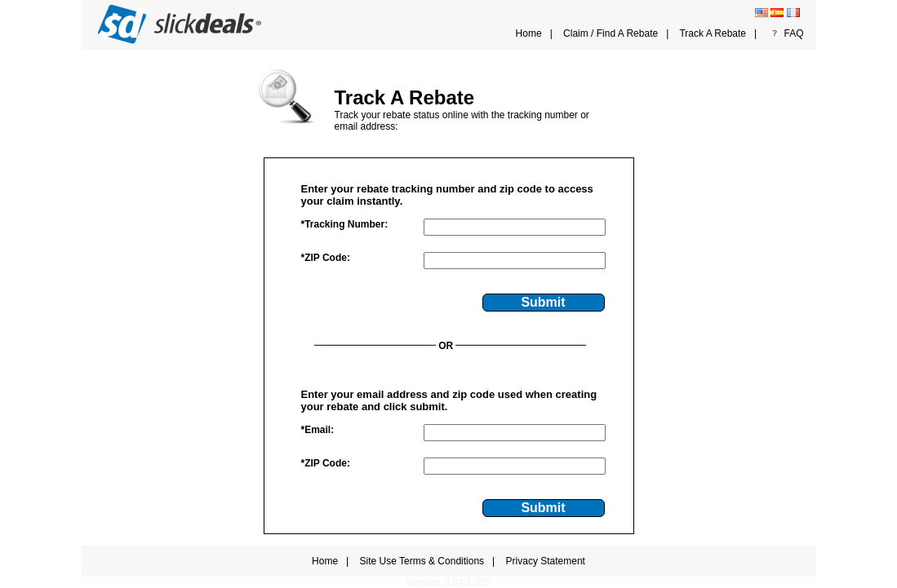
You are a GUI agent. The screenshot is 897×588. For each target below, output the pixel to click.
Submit (543, 302)
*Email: (318, 430)
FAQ (793, 33)
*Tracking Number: (345, 224)
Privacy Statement (546, 561)
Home (529, 33)
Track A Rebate (713, 33)
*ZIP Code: (326, 258)
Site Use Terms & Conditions (422, 561)
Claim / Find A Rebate (611, 33)
